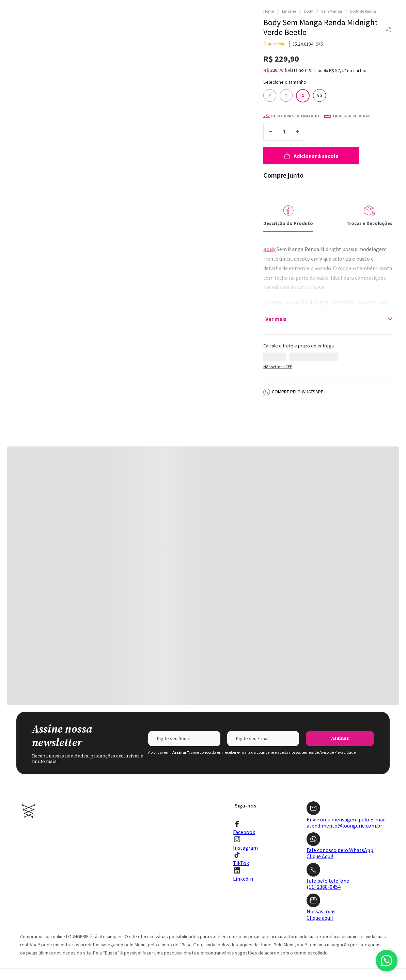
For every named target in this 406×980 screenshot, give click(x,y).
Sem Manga (332, 11)
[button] (388, 30)
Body (309, 11)
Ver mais (276, 305)
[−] (271, 118)
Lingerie (289, 11)
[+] (298, 118)
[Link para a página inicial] (270, 11)
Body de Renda (363, 11)
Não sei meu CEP (278, 353)
